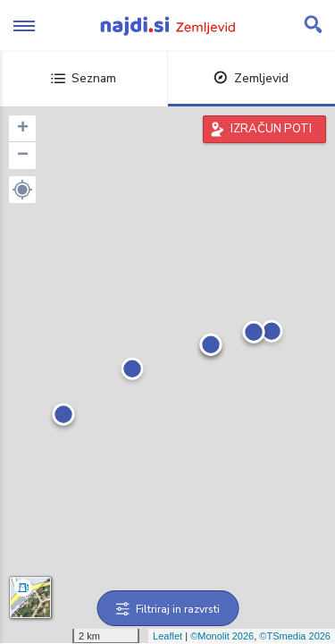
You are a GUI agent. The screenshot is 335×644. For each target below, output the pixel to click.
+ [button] (23, 129)
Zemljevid (251, 78)
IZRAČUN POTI (271, 129)
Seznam (84, 78)
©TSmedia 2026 (295, 636)
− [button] (23, 156)
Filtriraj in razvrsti (167, 609)
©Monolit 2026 (222, 636)
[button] (22, 190)
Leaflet (167, 636)
